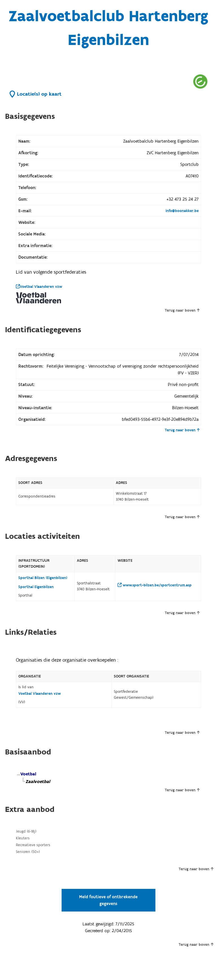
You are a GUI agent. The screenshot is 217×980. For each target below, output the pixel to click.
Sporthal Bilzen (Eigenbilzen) (43, 578)
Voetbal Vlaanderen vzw (39, 287)
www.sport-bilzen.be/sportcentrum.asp (155, 585)
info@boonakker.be (182, 211)
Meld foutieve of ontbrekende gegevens (108, 900)
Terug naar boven (182, 310)
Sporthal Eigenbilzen (36, 587)
